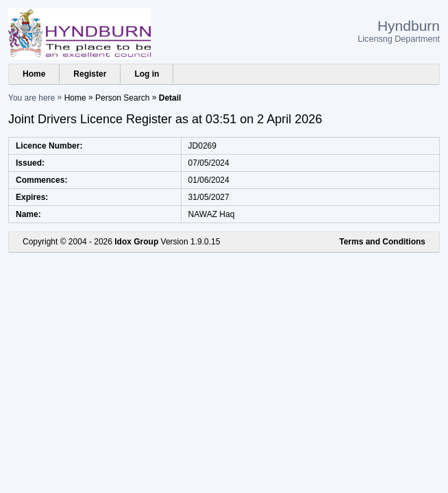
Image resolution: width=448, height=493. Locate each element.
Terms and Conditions (382, 242)
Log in (147, 74)
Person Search (122, 98)
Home (34, 74)
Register (90, 74)
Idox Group (136, 242)
